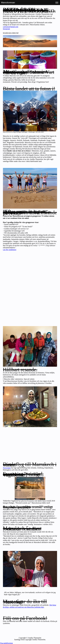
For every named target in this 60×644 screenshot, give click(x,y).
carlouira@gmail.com (11, 27)
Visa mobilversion (6, 643)
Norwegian (7, 468)
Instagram (6, 29)
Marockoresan (8, 3)
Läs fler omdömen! (10, 250)
